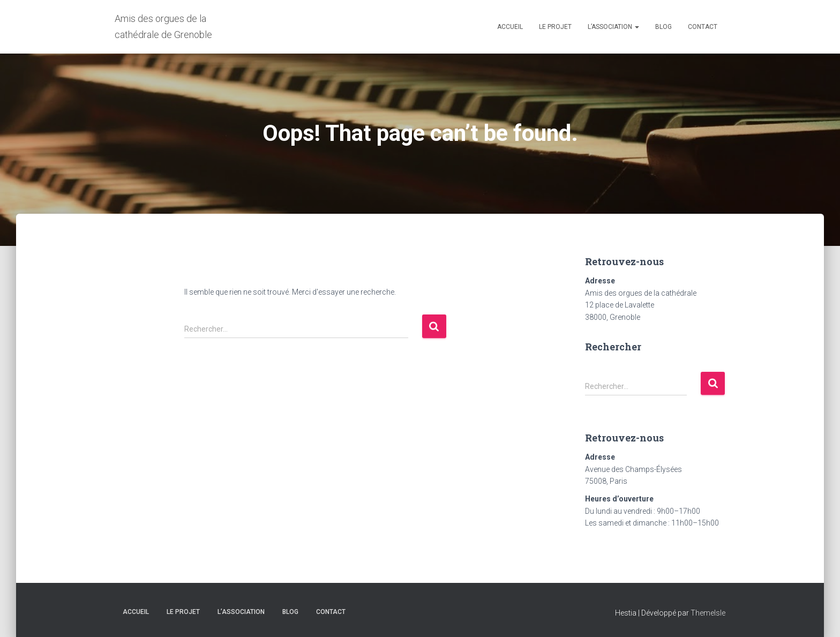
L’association (613, 27)
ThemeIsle (708, 613)
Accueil (510, 27)
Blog (663, 27)
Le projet (555, 27)
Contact (703, 27)
